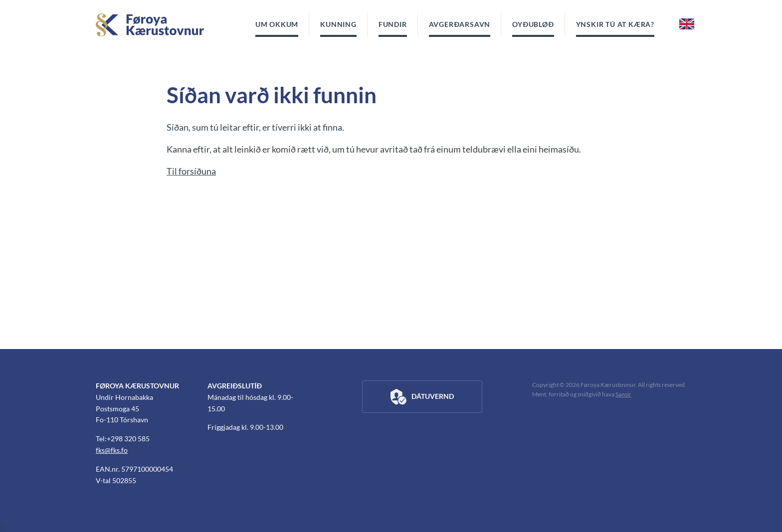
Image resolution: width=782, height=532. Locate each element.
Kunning (338, 24)
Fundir (393, 24)
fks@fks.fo (112, 450)
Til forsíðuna (191, 171)
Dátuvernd (422, 397)
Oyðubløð (533, 24)
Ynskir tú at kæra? (615, 24)
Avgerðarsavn (460, 24)
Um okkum (277, 24)
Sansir (623, 394)
